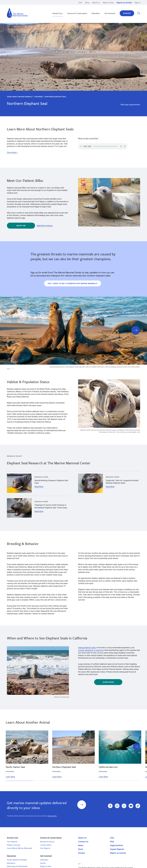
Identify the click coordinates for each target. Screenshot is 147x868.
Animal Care (58, 13)
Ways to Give (108, 2)
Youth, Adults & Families (17, 860)
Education (101, 11)
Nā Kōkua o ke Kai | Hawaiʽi (67, 6)
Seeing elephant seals (87, 647)
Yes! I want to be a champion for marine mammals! (73, 283)
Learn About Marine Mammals (20, 97)
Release (59, 8)
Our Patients (12, 842)
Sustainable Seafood (64, 11)
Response (101, 8)
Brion (17, 6)
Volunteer (44, 860)
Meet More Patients (45, 226)
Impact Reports (117, 849)
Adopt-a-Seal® (102, 8)
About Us (96, 2)
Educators (11, 863)
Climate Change (62, 8)
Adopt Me (21, 226)
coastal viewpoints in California (91, 650)
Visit (80, 2)
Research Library (47, 842)
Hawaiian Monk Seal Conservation (70, 6)
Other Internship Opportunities (109, 8)
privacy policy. (52, 816)
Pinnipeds (101, 6)
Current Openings (104, 6)
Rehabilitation (61, 6)
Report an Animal (124, 2)
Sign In (137, 2)
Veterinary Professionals (17, 866)
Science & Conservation (77, 13)
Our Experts (45, 848)
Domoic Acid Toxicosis (24, 6)
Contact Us (83, 841)
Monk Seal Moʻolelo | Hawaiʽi (67, 8)
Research (100, 6)
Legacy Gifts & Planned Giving (109, 6)
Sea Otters (101, 8)
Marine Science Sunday (65, 6)
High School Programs (24, 6)
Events (43, 863)
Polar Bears (101, 11)
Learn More (108, 682)
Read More (39, 487)
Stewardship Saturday (65, 8)
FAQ (112, 841)
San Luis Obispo (21, 6)
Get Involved (110, 13)
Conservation (46, 845)
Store (81, 849)
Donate (127, 13)
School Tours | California (66, 13)
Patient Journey (14, 845)
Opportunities (116, 845)
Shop (87, 2)
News (81, 845)
